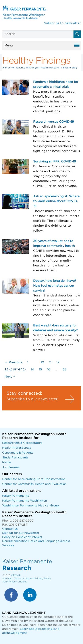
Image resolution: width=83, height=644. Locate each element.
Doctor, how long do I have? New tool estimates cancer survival (55, 286)
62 (65, 370)
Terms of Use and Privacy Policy (33, 579)
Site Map (7, 579)
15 (41, 370)
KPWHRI (16, 575)
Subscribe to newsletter (62, 23)
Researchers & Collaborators (22, 443)
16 (49, 370)
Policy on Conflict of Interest (22, 537)
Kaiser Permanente (16, 496)
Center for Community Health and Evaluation (34, 484)
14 (32, 370)
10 (42, 362)
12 (58, 362)
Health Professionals (16, 448)
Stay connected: (24, 393)
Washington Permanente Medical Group (31, 506)
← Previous (14, 362)
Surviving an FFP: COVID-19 (55, 162)
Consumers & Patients (18, 453)
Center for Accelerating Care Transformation (34, 479)
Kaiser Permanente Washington (25, 501)
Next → (10, 377)
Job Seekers (11, 467)
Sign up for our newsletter (21, 533)
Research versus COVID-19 (54, 122)
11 (50, 362)
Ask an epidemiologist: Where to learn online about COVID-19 (56, 201)
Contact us (10, 529)
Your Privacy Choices (14, 582)
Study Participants (15, 458)
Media (7, 463)
